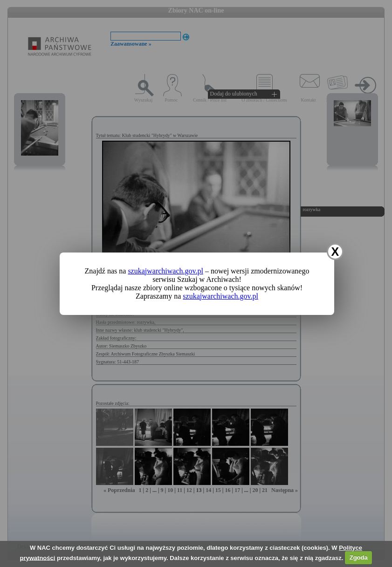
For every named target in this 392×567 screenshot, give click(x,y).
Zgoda (359, 557)
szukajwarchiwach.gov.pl (165, 271)
